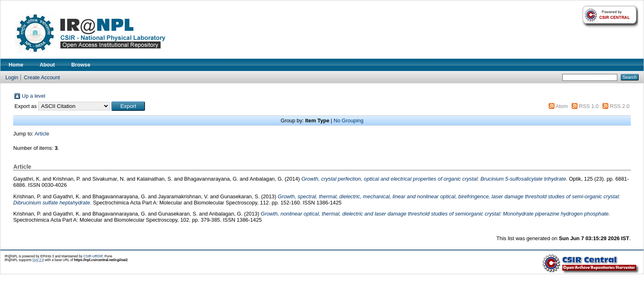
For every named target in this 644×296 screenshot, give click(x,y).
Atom (561, 106)
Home (16, 65)
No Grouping (348, 120)
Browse (81, 65)
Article (42, 134)
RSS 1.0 (589, 106)
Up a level (33, 96)
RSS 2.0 (620, 106)
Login (12, 77)
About (47, 65)
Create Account (42, 77)
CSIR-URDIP (93, 256)
